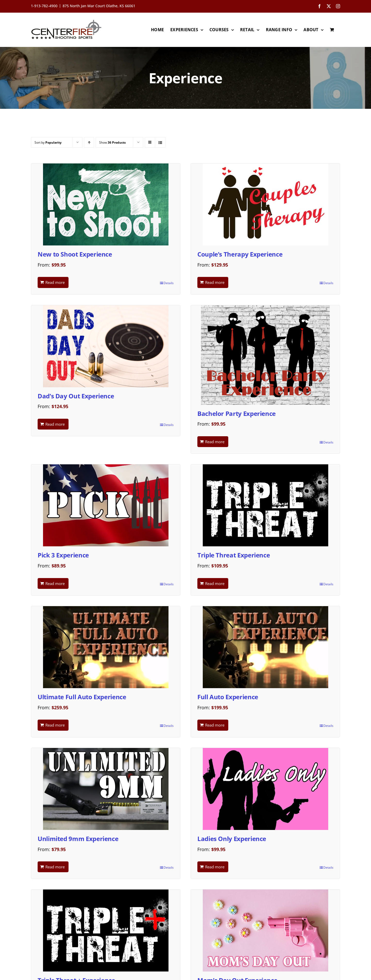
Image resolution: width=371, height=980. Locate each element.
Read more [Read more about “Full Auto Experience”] (215, 725)
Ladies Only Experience (232, 839)
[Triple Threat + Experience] (106, 930)
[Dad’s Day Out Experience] (106, 346)
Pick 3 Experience (63, 555)
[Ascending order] (89, 142)
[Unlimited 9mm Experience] (106, 789)
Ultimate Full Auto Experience (82, 697)
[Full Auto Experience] (265, 647)
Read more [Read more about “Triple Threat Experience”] (215, 583)
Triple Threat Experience (234, 555)
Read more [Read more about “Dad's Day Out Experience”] (55, 424)
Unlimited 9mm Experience (78, 839)
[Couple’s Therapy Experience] (265, 204)
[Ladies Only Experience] (265, 789)
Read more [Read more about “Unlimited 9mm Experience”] (55, 867)
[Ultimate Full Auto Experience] (106, 647)
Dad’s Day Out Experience (76, 396)
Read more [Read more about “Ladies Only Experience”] (215, 867)
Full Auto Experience (228, 697)
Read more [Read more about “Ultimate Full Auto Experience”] (55, 725)
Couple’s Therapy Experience (240, 254)
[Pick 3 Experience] (106, 505)
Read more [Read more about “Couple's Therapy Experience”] (215, 282)
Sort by (48, 142)
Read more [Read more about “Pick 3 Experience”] (55, 583)
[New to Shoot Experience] (106, 204)
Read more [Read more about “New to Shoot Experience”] (55, 282)
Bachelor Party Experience (237, 413)
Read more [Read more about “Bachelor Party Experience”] (215, 442)
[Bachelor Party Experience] (265, 355)
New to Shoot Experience (75, 254)
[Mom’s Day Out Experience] (265, 930)
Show (112, 142)
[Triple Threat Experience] (265, 505)
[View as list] (160, 142)
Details (169, 283)
